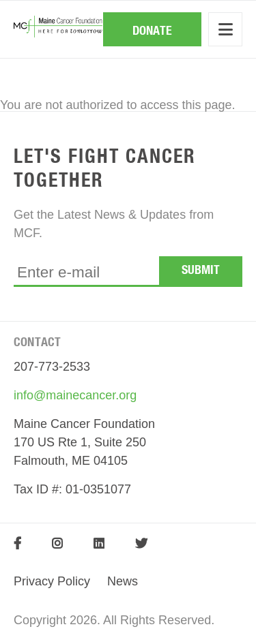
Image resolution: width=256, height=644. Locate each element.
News (123, 581)
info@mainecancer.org (75, 395)
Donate (152, 31)
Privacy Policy (52, 581)
